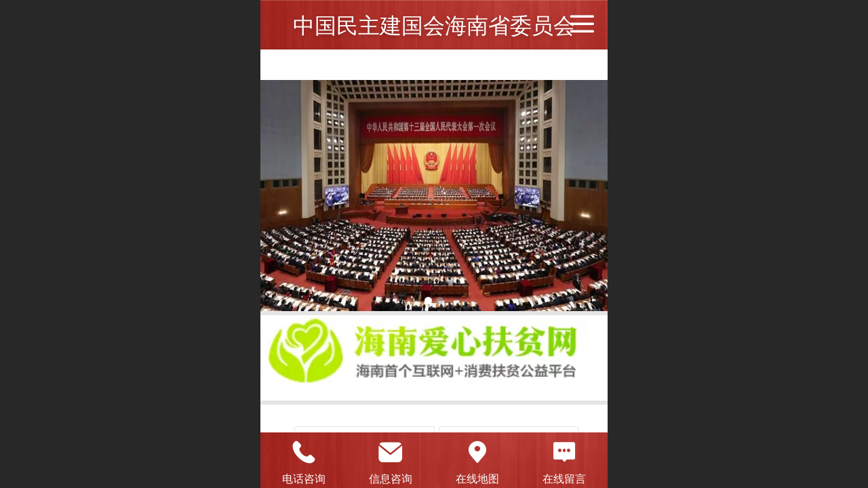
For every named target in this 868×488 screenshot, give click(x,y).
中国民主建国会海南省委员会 (434, 26)
